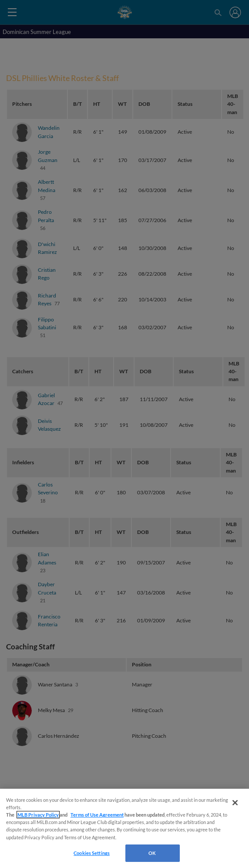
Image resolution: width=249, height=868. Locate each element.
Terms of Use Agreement (97, 815)
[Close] (235, 803)
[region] (124, 828)
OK (152, 853)
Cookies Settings (92, 853)
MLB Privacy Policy (38, 815)
